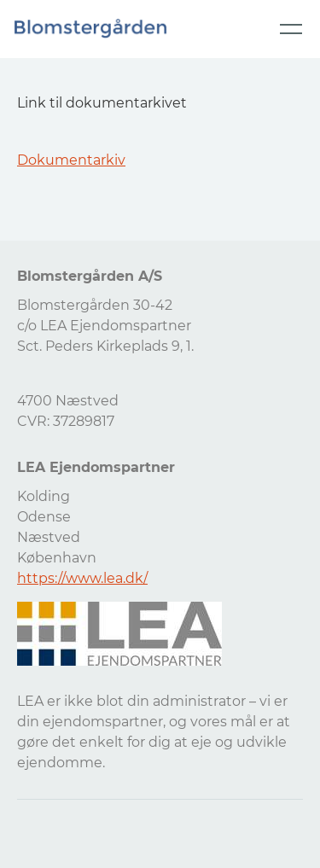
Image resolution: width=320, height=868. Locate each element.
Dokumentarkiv (71, 160)
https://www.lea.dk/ (82, 578)
